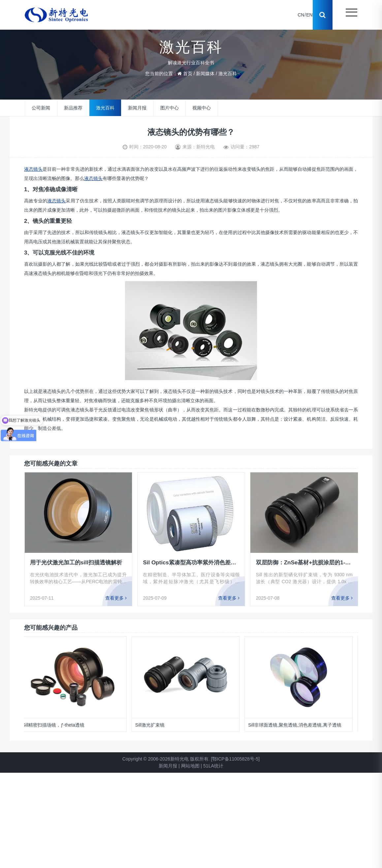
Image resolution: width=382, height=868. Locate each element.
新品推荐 (73, 108)
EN (309, 15)
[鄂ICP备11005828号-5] (235, 759)
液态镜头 (33, 169)
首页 (188, 74)
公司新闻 (41, 108)
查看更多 (116, 598)
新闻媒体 (205, 74)
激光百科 (228, 74)
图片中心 (170, 108)
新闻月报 (137, 108)
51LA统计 (213, 766)
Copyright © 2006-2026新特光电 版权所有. (166, 759)
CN (301, 15)
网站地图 (190, 766)
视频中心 (202, 108)
